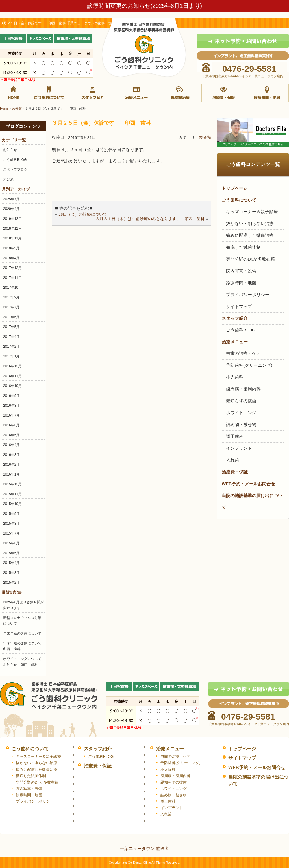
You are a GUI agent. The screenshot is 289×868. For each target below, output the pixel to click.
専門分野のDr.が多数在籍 (250, 259)
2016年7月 (11, 415)
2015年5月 (11, 553)
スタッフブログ (15, 169)
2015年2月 (11, 583)
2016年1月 (11, 474)
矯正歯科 (235, 436)
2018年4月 (11, 258)
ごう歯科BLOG (15, 160)
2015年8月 (11, 524)
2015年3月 (11, 573)
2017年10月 (12, 288)
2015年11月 (12, 494)
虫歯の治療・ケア (243, 353)
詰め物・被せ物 (241, 424)
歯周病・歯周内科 (243, 389)
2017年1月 (11, 356)
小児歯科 (235, 377)
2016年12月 (12, 366)
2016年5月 (11, 435)
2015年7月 (11, 533)
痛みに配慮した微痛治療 (250, 235)
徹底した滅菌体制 (243, 247)
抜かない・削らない (180, 93)
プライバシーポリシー (248, 295)
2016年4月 (11, 445)
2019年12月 (12, 219)
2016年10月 (12, 386)
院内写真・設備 (241, 271)
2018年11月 (12, 238)
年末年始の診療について (22, 633)
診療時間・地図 (267, 93)
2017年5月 (11, 327)
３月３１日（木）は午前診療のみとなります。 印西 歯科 (150, 219)
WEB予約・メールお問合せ (248, 484)
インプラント (239, 448)
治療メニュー (136, 93)
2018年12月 (12, 228)
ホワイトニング (241, 413)
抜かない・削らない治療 (250, 223)
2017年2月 (11, 347)
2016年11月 (12, 376)
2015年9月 (11, 514)
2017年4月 (11, 337)
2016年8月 (11, 406)
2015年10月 (12, 504)
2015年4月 (11, 563)
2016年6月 (11, 425)
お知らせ (10, 150)
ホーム (14, 93)
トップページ (235, 188)
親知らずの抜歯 (241, 401)
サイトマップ (239, 306)
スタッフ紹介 (93, 93)
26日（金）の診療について (83, 214)
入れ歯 (233, 460)
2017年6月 (11, 317)
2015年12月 (12, 484)
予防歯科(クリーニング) (249, 365)
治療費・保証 (224, 93)
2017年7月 (11, 307)
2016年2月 (11, 465)
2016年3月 (11, 455)
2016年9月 (11, 396)
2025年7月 (11, 199)
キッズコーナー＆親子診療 (252, 212)
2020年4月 (11, 209)
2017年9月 (11, 297)
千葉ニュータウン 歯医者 (144, 848)
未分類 (8, 179)
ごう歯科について (49, 93)
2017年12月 (12, 268)
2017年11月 (12, 278)
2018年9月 (11, 248)
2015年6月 (11, 543)
